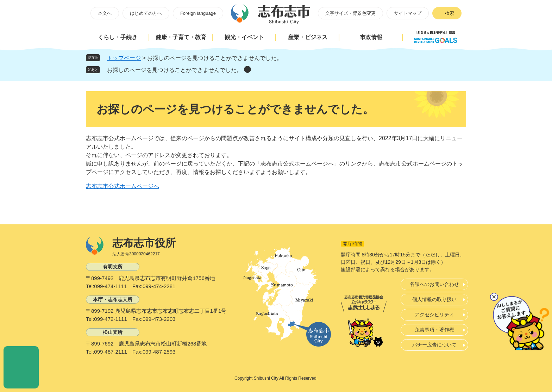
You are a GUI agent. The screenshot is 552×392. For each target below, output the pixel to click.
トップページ (124, 58)
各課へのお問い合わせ (434, 284)
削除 (247, 69)
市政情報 (371, 37)
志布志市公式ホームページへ (123, 186)
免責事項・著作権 (434, 330)
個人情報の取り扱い (434, 299)
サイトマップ (408, 13)
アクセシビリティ (434, 315)
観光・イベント (244, 37)
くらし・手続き (118, 37)
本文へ (105, 13)
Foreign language (198, 13)
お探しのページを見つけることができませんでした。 (175, 70)
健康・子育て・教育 (181, 37)
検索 (450, 13)
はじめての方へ (146, 13)
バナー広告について (434, 345)
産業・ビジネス (308, 37)
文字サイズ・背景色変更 (350, 13)
